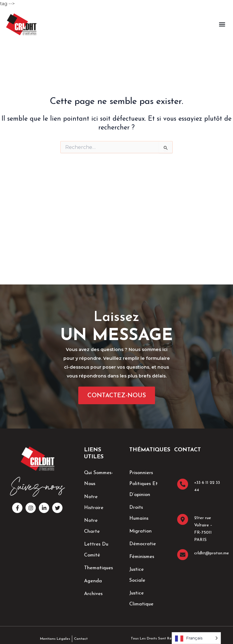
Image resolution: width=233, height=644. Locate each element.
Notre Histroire (94, 502)
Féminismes (142, 557)
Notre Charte (92, 526)
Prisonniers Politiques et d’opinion (144, 484)
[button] (222, 24)
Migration (140, 531)
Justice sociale (137, 575)
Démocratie (143, 544)
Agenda (93, 580)
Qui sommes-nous (98, 478)
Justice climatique (141, 599)
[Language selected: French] (196, 638)
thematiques (98, 568)
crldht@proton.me (212, 553)
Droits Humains (139, 513)
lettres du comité (96, 549)
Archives (93, 593)
